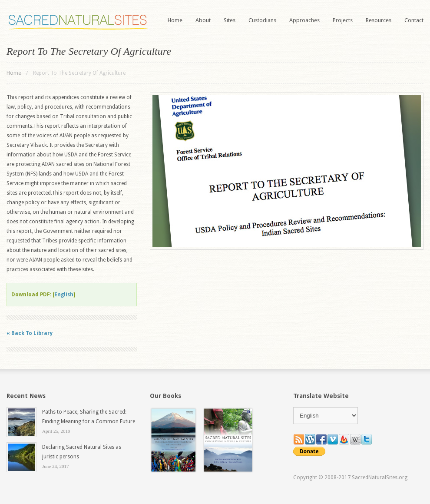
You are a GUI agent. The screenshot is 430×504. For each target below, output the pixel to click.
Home (175, 20)
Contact (414, 20)
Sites (230, 20)
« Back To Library (30, 333)
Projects (343, 20)
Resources (379, 20)
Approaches (304, 20)
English (64, 295)
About (203, 20)
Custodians (262, 20)
